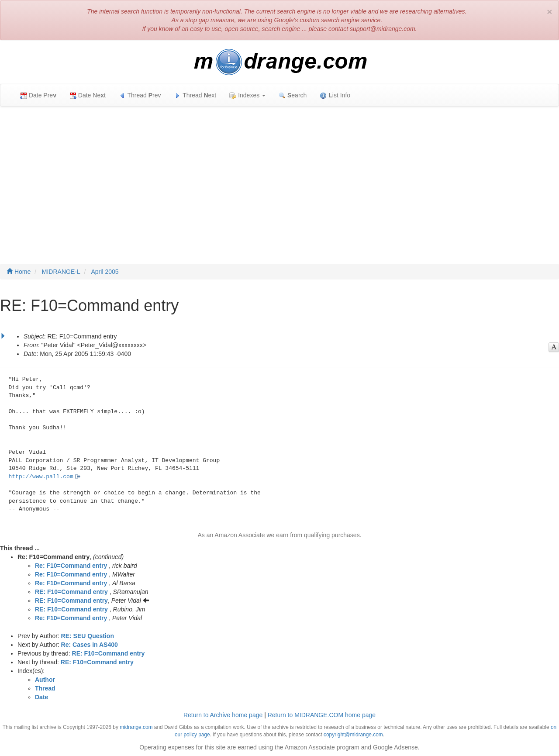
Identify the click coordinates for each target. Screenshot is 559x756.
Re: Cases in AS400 (90, 645)
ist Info (335, 95)
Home (19, 272)
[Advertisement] (279, 176)
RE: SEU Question (88, 636)
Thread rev (140, 95)
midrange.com (136, 727)
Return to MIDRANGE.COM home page (322, 715)
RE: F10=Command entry (71, 592)
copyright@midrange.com (353, 735)
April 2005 (105, 272)
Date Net (88, 95)
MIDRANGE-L (61, 272)
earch (293, 95)
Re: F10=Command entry (71, 566)
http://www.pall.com (41, 477)
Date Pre (38, 95)
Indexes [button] (247, 95)
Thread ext (195, 95)
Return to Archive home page (223, 715)
